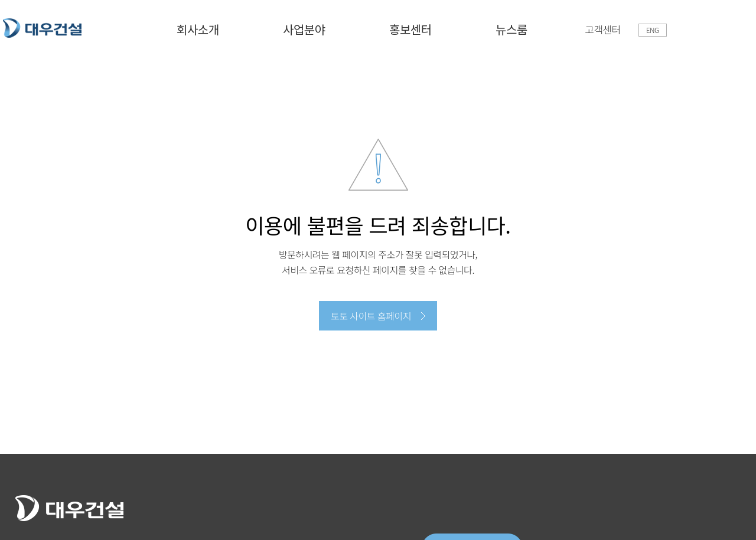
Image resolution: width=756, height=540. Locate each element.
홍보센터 (410, 29)
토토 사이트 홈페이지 (371, 316)
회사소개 (198, 29)
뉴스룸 (511, 29)
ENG (653, 30)
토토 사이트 (43, 28)
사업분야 (304, 29)
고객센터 (603, 29)
